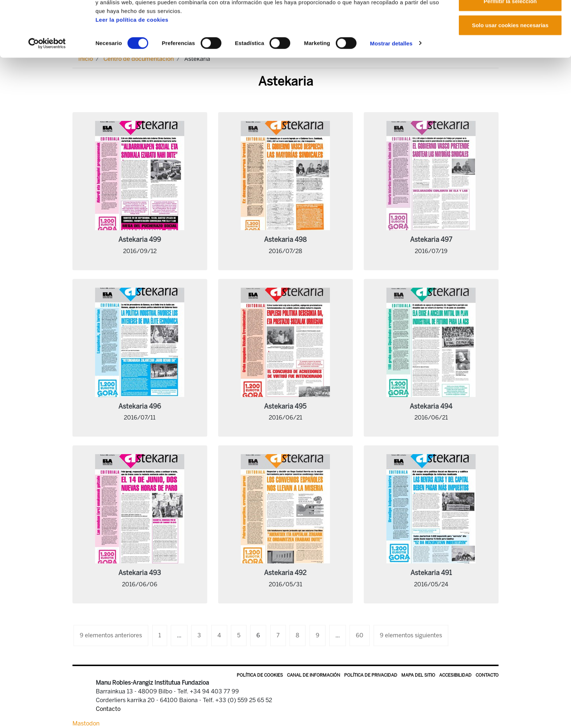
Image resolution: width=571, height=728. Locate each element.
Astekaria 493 (140, 573)
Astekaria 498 (285, 240)
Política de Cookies (260, 675)
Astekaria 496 (140, 406)
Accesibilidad (455, 675)
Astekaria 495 (285, 406)
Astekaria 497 (431, 240)
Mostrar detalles (391, 85)
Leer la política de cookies (132, 61)
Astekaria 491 (431, 573)
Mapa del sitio (418, 675)
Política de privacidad (371, 675)
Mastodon (86, 723)
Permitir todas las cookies (510, 19)
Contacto (487, 675)
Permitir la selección (510, 43)
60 (360, 635)
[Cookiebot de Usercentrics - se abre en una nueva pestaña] (47, 85)
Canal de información (314, 675)
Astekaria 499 (140, 240)
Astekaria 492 (285, 573)
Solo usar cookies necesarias (510, 67)
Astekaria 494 (431, 406)
